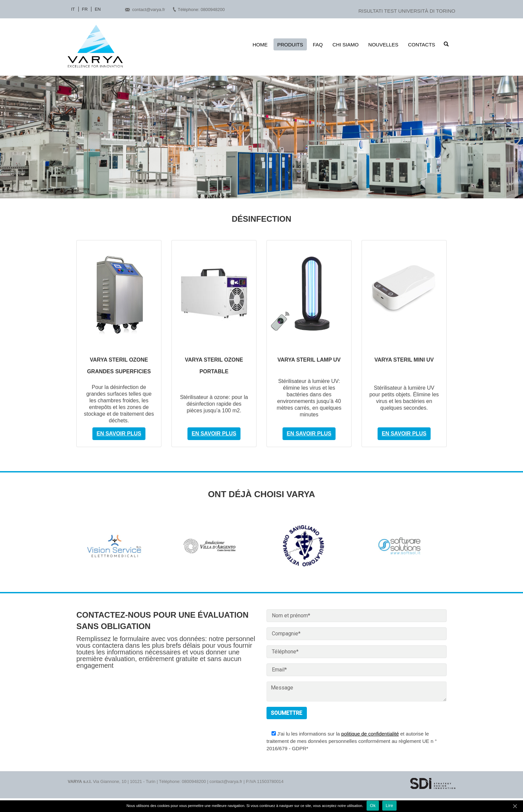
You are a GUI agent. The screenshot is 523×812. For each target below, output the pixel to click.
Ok (373, 805)
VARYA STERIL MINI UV (404, 360)
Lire (389, 805)
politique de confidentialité (370, 734)
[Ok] (515, 806)
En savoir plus (119, 434)
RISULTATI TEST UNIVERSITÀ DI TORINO (407, 11)
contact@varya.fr (148, 10)
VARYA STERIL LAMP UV (309, 360)
